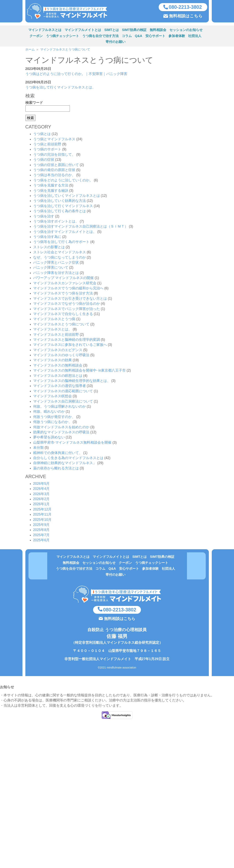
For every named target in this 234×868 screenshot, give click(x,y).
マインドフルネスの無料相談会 (58, 366)
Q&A (139, 37)
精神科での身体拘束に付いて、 (58, 454)
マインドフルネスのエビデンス (58, 351)
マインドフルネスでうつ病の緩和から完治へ (68, 289)
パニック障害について (51, 268)
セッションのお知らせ (186, 31)
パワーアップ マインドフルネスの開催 (64, 279)
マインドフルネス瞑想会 (52, 397)
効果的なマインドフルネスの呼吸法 (61, 433)
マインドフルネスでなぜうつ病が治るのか (67, 305)
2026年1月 (41, 505)
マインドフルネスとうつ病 (54, 320)
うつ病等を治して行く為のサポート (61, 243)
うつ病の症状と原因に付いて (56, 166)
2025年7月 (41, 536)
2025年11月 (42, 515)
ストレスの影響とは (49, 248)
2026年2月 (41, 500)
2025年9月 (41, 526)
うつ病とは (42, 135)
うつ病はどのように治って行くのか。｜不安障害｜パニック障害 (76, 75)
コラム (127, 37)
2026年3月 (41, 495)
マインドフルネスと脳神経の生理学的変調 (67, 341)
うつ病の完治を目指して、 (54, 155)
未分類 (38, 449)
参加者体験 (177, 37)
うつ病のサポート (47, 150)
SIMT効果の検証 (134, 31)
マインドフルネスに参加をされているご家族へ (70, 346)
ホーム (30, 50)
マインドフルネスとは (45, 31)
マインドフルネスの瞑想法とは (58, 377)
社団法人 (195, 37)
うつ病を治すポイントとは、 (56, 222)
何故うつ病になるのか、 (52, 423)
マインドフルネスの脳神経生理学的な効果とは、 (72, 382)
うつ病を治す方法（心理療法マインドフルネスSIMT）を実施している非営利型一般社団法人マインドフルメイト (71, 12)
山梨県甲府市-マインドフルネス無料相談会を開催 (72, 443)
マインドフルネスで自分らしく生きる (63, 315)
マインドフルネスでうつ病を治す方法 (63, 294)
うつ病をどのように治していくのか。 (63, 181)
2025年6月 (41, 541)
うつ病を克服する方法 (51, 186)
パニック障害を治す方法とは (56, 274)
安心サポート (155, 37)
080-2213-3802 (185, 7)
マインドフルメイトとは (83, 31)
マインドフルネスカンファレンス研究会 (65, 284)
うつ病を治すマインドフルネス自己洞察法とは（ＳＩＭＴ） (81, 227)
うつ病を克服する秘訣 (51, 192)
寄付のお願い (116, 43)
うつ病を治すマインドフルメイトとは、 (65, 233)
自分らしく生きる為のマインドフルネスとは (68, 459)
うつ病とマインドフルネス (54, 140)
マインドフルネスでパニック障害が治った (67, 310)
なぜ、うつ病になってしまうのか (60, 258)
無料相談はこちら (186, 16)
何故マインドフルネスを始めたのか (61, 428)
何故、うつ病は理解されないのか (60, 407)
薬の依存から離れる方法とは (56, 469)
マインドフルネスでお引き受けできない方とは (70, 299)
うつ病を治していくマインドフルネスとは (67, 197)
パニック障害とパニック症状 (56, 263)
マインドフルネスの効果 (52, 361)
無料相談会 (158, 31)
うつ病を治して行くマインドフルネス (63, 207)
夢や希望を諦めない (49, 438)
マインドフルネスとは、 (52, 330)
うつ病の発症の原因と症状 (54, 171)
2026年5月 (41, 485)
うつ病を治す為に (47, 238)
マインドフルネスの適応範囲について (63, 392)
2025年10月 (42, 521)
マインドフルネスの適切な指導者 (60, 387)
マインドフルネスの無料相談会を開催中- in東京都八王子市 (79, 371)
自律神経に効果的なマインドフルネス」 (65, 464)
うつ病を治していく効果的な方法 (60, 202)
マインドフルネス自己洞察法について (63, 402)
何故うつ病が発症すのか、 (54, 418)
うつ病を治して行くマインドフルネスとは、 (61, 88)
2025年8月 (41, 531)
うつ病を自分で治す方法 (100, 37)
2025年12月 (42, 510)
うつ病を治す (44, 217)
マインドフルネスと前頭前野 (56, 335)
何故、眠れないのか (49, 412)
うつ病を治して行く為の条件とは (60, 212)
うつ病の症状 (44, 161)
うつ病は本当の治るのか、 (54, 176)
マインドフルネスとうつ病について (65, 50)
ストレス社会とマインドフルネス (60, 253)
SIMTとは (112, 31)
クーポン (36, 37)
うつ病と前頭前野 (47, 145)
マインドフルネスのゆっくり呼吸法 (61, 356)
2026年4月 (41, 490)
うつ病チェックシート (62, 37)
